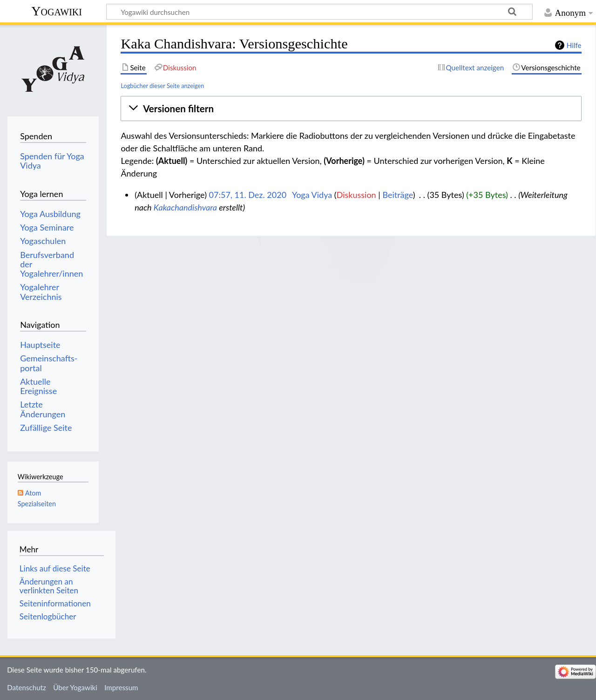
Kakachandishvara (185, 207)
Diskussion (356, 195)
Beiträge (397, 195)
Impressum (121, 687)
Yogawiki (57, 11)
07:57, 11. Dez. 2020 (248, 195)
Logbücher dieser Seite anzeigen (162, 86)
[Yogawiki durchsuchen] (319, 12)
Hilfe (574, 45)
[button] (351, 109)
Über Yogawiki (75, 687)
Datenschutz (27, 687)
